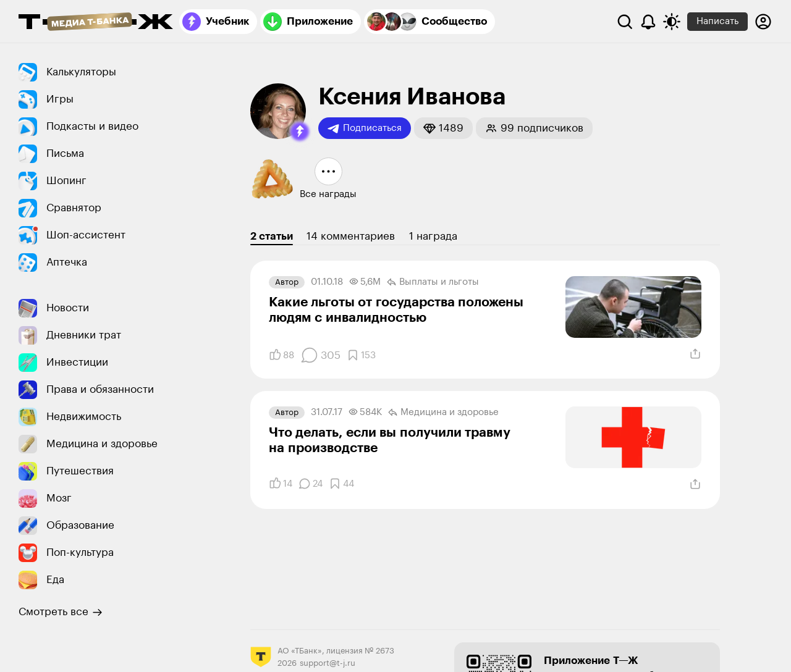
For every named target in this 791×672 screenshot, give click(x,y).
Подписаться (365, 128)
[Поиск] (625, 22)
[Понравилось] (281, 355)
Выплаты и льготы (433, 282)
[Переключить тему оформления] (672, 22)
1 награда (433, 236)
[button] (300, 132)
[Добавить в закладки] (361, 355)
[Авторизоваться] (763, 22)
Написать (717, 21)
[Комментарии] (320, 355)
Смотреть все (61, 612)
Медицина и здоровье (443, 413)
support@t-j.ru (328, 663)
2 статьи (272, 236)
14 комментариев (351, 236)
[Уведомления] (648, 22)
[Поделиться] (695, 354)
